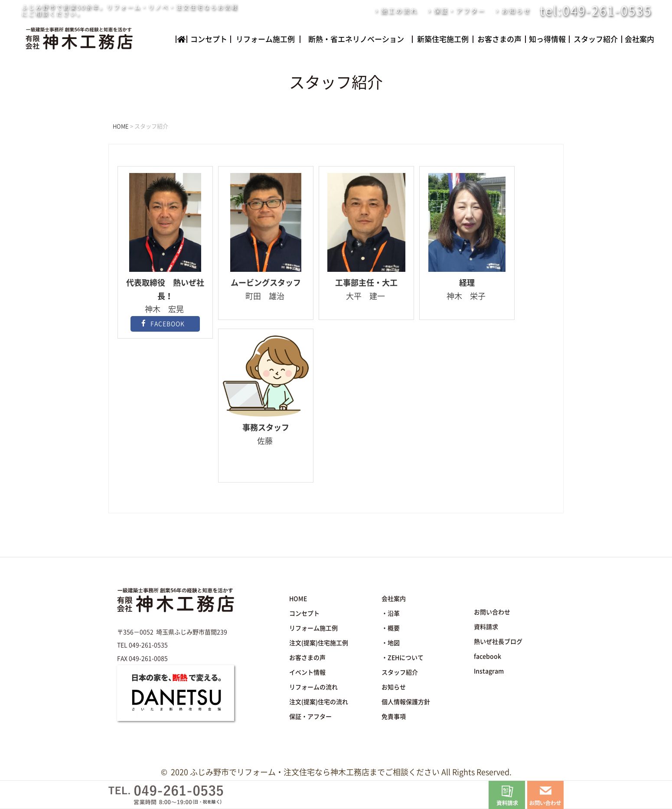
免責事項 (394, 717)
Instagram (489, 671)
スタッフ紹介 (595, 39)
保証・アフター (460, 11)
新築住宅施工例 (443, 39)
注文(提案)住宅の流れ (319, 702)
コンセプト (209, 39)
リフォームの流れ (313, 687)
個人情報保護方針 (406, 702)
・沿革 (391, 613)
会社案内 (639, 39)
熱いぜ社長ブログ (498, 642)
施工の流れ (400, 11)
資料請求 (486, 627)
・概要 (391, 628)
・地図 (391, 643)
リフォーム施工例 (265, 39)
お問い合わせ (492, 612)
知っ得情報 (547, 39)
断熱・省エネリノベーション (356, 39)
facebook (488, 656)
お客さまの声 (499, 39)
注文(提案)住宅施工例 (319, 643)
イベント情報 (307, 672)
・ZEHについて (403, 658)
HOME (298, 599)
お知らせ (516, 11)
